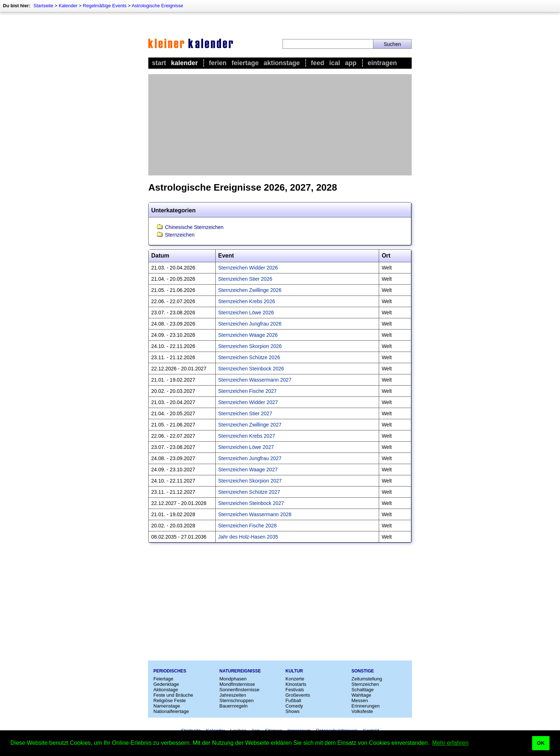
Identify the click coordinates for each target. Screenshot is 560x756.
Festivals (295, 690)
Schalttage (363, 690)
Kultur (294, 671)
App (351, 63)
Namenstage (167, 706)
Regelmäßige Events (105, 6)
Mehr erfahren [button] (451, 743)
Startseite (43, 6)
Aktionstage (282, 63)
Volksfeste (362, 711)
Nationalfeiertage (171, 711)
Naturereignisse (240, 671)
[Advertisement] (280, 125)
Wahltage (361, 695)
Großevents (298, 695)
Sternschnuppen (237, 700)
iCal (335, 63)
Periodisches (170, 671)
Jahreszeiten (233, 695)
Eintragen (382, 63)
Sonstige (363, 671)
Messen (360, 700)
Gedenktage (166, 684)
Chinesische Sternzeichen (194, 227)
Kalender (68, 6)
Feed (317, 63)
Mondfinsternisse (237, 684)
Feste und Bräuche (173, 695)
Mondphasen (233, 679)
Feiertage (245, 63)
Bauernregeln (234, 706)
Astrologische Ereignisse (157, 6)
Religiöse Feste (170, 700)
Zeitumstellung (367, 679)
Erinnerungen (366, 706)
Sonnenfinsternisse (240, 690)
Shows (292, 711)
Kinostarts (296, 684)
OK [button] (541, 743)
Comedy (294, 706)
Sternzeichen (180, 235)
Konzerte (295, 679)
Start (159, 63)
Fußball (293, 700)
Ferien (218, 63)
